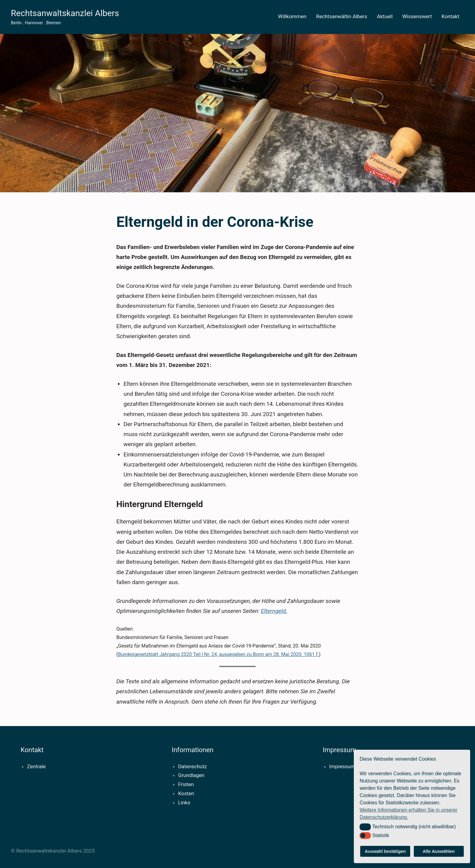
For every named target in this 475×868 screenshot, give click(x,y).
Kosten (186, 793)
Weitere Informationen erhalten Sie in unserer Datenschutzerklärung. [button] (409, 814)
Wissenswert (417, 16)
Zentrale (36, 766)
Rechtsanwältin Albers (342, 16)
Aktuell (385, 16)
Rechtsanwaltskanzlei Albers (65, 13)
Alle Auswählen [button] (439, 851)
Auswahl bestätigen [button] (385, 851)
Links (184, 802)
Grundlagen (191, 775)
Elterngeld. (274, 611)
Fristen (186, 784)
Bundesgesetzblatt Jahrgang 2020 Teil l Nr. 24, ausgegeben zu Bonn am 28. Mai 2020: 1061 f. (218, 654)
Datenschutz (193, 766)
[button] (365, 827)
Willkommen (292, 16)
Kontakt (450, 16)
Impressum (342, 766)
